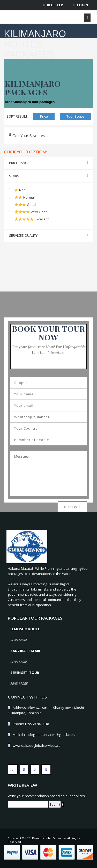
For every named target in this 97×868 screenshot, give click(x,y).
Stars (48, 176)
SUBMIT (72, 507)
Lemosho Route (25, 629)
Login (83, 5)
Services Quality (48, 235)
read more (19, 640)
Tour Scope (75, 116)
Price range (48, 163)
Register (55, 5)
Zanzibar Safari (25, 651)
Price (44, 116)
